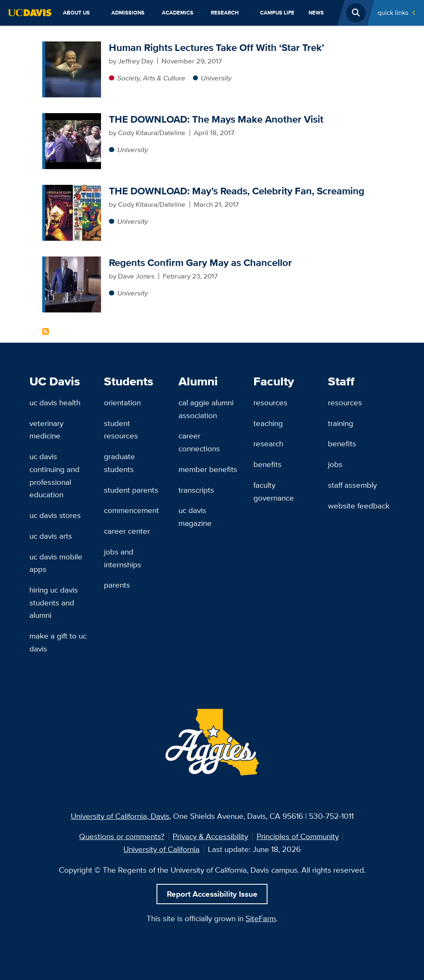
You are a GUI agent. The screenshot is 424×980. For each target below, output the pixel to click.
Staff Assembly (352, 485)
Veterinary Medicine (46, 430)
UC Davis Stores (55, 515)
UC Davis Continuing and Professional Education (54, 475)
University (216, 78)
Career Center (127, 531)
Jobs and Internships (123, 558)
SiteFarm (261, 918)
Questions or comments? (122, 836)
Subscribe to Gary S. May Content (46, 332)
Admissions (128, 13)
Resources (270, 402)
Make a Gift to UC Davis (58, 642)
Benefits (267, 464)
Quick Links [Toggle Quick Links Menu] (393, 13)
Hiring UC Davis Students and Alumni (54, 602)
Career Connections (199, 442)
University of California (161, 849)
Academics (178, 13)
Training (341, 423)
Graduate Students (119, 463)
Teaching (268, 423)
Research (225, 13)
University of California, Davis (120, 816)
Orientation (122, 402)
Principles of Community (298, 836)
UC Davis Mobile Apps (56, 563)
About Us (76, 13)
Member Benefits (208, 469)
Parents (117, 585)
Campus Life (277, 13)
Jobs (335, 464)
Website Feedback (359, 506)
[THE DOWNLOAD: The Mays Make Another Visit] (73, 118)
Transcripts (196, 490)
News (316, 13)
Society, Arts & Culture (151, 78)
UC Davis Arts (51, 536)
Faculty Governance (274, 491)
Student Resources (121, 430)
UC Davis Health (55, 402)
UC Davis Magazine (195, 517)
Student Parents (131, 490)
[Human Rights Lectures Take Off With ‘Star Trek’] (73, 46)
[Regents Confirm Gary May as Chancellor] (73, 261)
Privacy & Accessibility (210, 836)
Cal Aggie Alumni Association (206, 409)
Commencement (131, 510)
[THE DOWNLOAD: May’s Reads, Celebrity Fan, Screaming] (73, 190)
